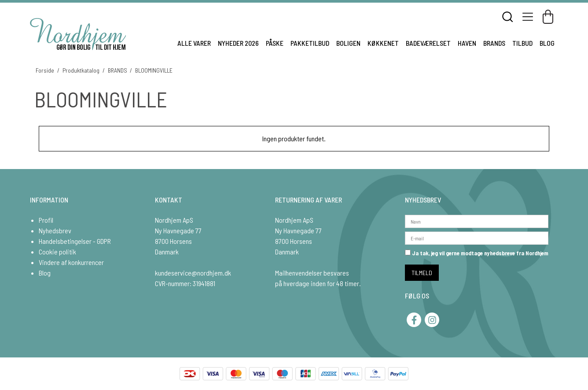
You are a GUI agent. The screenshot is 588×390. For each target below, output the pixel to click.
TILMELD (422, 273)
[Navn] (477, 220)
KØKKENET (383, 43)
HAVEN (467, 43)
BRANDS (494, 43)
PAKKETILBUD (310, 43)
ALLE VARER (194, 43)
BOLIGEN (348, 43)
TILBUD (522, 43)
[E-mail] (477, 237)
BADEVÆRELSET (428, 43)
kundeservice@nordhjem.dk (193, 273)
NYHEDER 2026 (238, 43)
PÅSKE (275, 43)
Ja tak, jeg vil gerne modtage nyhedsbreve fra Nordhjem (477, 253)
